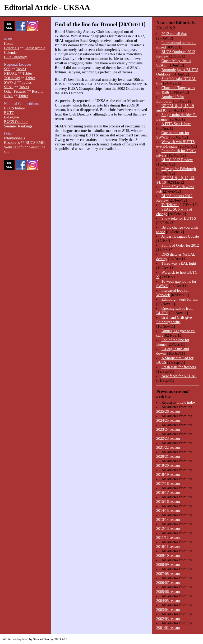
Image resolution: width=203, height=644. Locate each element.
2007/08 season (168, 574)
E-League (11, 117)
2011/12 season (168, 538)
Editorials (11, 48)
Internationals (14, 138)
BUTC (9, 113)
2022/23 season (168, 438)
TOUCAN (12, 78)
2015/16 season (168, 501)
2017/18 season (168, 483)
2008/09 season (168, 565)
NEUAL (10, 73)
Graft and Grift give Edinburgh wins (174, 320)
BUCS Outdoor (16, 122)
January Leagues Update (180, 236)
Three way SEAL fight (179, 263)
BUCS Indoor (15, 108)
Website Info (14, 147)
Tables (21, 69)
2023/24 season (168, 429)
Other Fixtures (15, 91)
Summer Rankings (18, 126)
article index (186, 402)
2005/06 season (168, 592)
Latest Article (35, 48)
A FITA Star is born (176, 124)
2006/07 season (168, 583)
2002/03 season (168, 619)
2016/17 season (168, 492)
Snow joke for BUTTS (179, 218)
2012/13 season (168, 528)
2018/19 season (168, 474)
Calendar (11, 52)
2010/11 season (168, 547)
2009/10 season (168, 556)
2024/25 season (168, 420)
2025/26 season (168, 411)
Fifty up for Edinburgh (179, 169)
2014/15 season (168, 510)
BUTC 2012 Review (177, 160)
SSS (7, 69)
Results (37, 91)
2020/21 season (168, 456)
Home (9, 43)
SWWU (10, 82)
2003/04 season (168, 610)
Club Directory (15, 57)
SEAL (9, 87)
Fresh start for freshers (179, 367)
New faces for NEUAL (179, 376)
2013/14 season (168, 519)
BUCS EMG (35, 143)
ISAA (8, 96)
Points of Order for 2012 (180, 245)
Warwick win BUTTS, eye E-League (176, 144)
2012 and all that (174, 34)
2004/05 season (168, 601)
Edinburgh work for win (180, 299)
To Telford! (170, 205)
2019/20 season (168, 465)
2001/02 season (168, 628)
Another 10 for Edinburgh (170, 99)
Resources (12, 143)
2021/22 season (168, 447)
